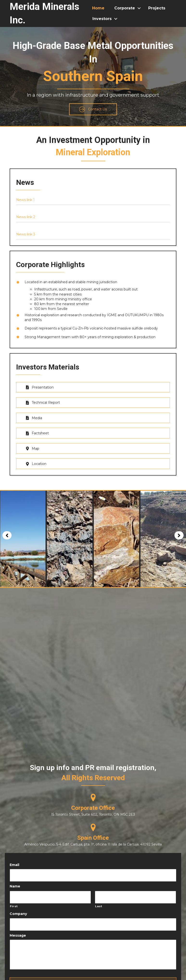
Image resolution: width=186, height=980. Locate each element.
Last (99, 901)
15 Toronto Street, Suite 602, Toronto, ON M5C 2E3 (93, 813)
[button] (93, 109)
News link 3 (26, 234)
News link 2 (26, 217)
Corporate (125, 8)
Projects (157, 8)
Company (18, 909)
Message (18, 929)
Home (98, 8)
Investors (102, 19)
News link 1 (25, 200)
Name (15, 883)
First (14, 901)
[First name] (50, 893)
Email (14, 863)
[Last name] (135, 893)
